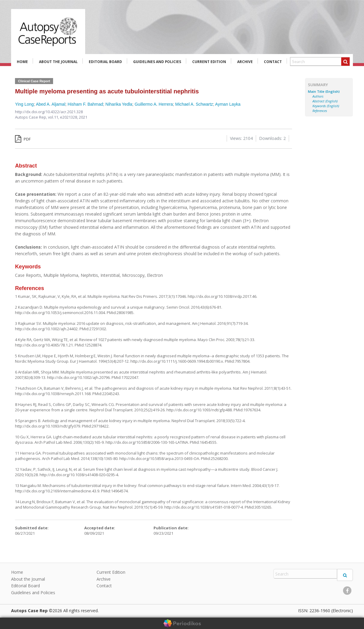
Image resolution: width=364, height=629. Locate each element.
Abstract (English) (325, 101)
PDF (23, 139)
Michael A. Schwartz (194, 104)
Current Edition (209, 62)
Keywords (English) (326, 106)
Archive (245, 62)
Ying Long (24, 104)
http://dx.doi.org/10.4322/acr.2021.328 (49, 112)
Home (22, 62)
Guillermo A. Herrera (154, 104)
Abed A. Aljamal (51, 104)
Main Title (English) (324, 92)
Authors (318, 96)
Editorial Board (105, 62)
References (320, 111)
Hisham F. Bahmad (85, 104)
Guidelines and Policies (157, 62)
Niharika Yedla (119, 104)
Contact (273, 62)
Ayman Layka (228, 104)
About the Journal (58, 62)
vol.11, (54, 117)
